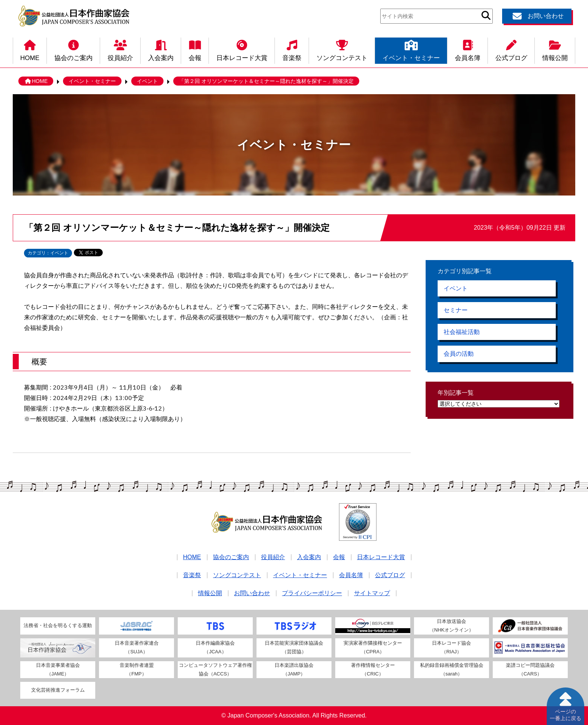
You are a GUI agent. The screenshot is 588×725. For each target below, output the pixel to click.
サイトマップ (372, 593)
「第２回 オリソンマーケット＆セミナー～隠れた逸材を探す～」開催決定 (266, 81)
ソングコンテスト (342, 50)
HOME (30, 50)
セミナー (456, 311)
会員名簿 (468, 50)
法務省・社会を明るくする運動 (58, 625)
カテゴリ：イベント (48, 253)
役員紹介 (120, 50)
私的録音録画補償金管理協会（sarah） (452, 669)
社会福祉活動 (462, 333)
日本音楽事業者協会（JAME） (58, 669)
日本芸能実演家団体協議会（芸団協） (294, 647)
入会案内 (161, 50)
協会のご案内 (73, 50)
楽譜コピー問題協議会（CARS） (530, 669)
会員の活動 (459, 355)
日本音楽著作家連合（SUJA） (137, 647)
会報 (195, 50)
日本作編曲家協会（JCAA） (215, 647)
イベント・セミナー (411, 50)
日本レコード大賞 (242, 50)
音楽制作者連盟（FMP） (137, 669)
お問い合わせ (537, 16)
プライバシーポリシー (312, 593)
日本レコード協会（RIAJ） (451, 647)
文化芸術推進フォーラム (58, 690)
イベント (147, 81)
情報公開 (555, 50)
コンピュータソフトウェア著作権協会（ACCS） (215, 669)
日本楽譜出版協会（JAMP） (294, 669)
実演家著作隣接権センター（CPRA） (373, 647)
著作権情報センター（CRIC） (373, 669)
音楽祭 (292, 50)
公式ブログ (511, 50)
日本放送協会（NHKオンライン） (451, 626)
